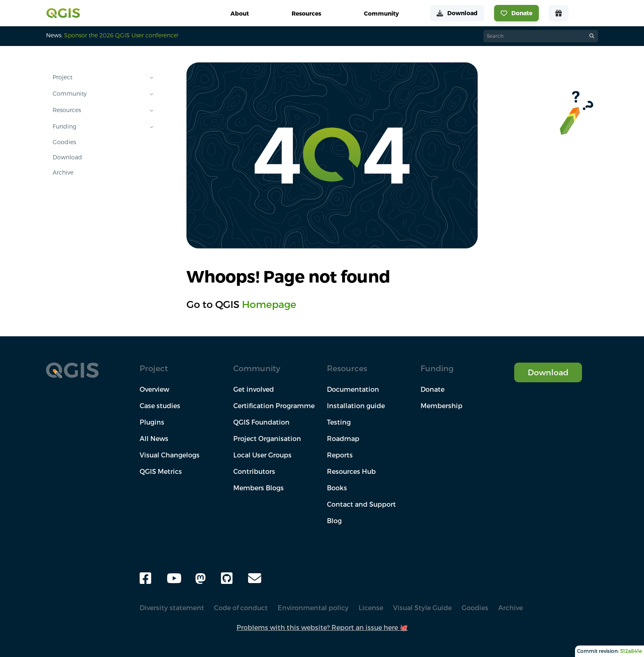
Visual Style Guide (422, 608)
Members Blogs (259, 488)
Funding (64, 126)
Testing (339, 422)
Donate (432, 389)
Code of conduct (241, 608)
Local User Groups (262, 455)
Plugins (152, 422)
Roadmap (343, 439)
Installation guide (356, 406)
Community (70, 94)
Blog (334, 521)
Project (62, 77)
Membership (442, 406)
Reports (340, 455)
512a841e (631, 651)
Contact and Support (361, 504)
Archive (63, 172)
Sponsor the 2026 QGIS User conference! (121, 35)
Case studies (160, 406)
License (371, 608)
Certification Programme (274, 406)
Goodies (64, 142)
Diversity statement (172, 608)
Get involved (254, 389)
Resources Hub (351, 471)
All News (154, 439)
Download (67, 157)
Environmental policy (313, 608)
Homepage (269, 304)
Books (337, 488)
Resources (67, 110)
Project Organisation (267, 439)
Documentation (353, 389)
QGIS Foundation (261, 422)
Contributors (254, 471)
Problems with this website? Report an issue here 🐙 (322, 627)
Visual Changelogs (170, 455)
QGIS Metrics (161, 471)
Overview (154, 389)
